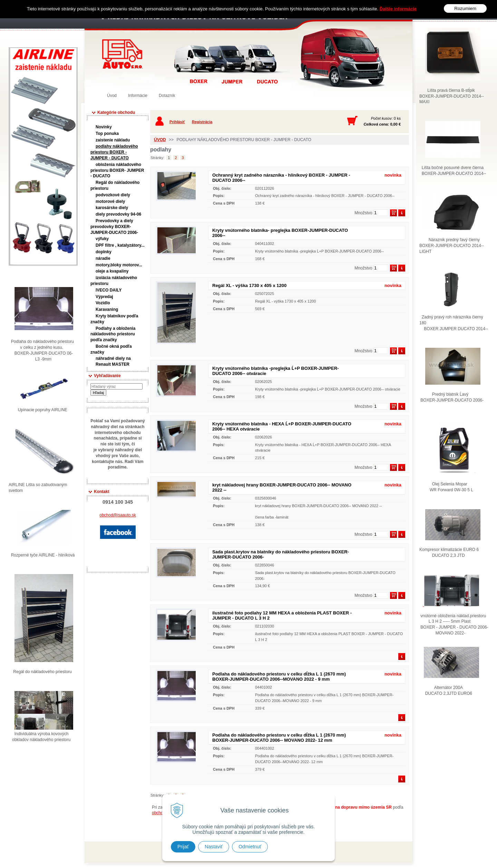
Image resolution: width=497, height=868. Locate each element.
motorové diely (110, 201)
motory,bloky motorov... (119, 265)
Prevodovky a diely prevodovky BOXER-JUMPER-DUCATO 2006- (114, 227)
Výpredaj (104, 297)
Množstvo (363, 213)
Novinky (104, 127)
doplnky (104, 252)
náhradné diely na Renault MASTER (113, 361)
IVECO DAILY (109, 290)
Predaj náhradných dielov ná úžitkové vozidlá (122, 54)
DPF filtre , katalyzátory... (120, 245)
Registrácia (202, 122)
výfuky (102, 239)
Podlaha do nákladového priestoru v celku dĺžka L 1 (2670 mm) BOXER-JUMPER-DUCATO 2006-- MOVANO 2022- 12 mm (279, 738)
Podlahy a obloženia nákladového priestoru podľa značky (113, 334)
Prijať (183, 847)
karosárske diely (112, 208)
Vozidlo (103, 303)
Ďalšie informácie (398, 9)
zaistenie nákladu (113, 140)
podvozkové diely (113, 195)
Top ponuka (107, 134)
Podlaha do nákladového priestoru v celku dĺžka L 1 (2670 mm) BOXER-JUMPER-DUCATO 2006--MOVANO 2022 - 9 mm (279, 677)
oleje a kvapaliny (112, 271)
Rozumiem (465, 8)
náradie (103, 258)
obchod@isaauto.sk (118, 515)
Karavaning (107, 309)
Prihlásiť (177, 122)
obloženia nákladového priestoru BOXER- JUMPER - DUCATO (117, 170)
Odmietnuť (250, 847)
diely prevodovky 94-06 (118, 214)
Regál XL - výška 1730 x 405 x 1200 (249, 285)
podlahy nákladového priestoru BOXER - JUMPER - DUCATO (114, 152)
